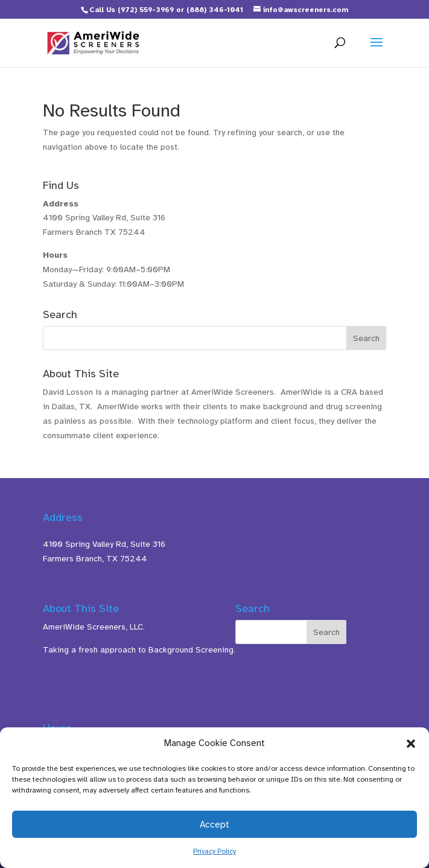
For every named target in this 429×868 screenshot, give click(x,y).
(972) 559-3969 (146, 10)
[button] (411, 744)
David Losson (68, 392)
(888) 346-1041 (215, 10)
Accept (214, 825)
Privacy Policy (214, 851)
